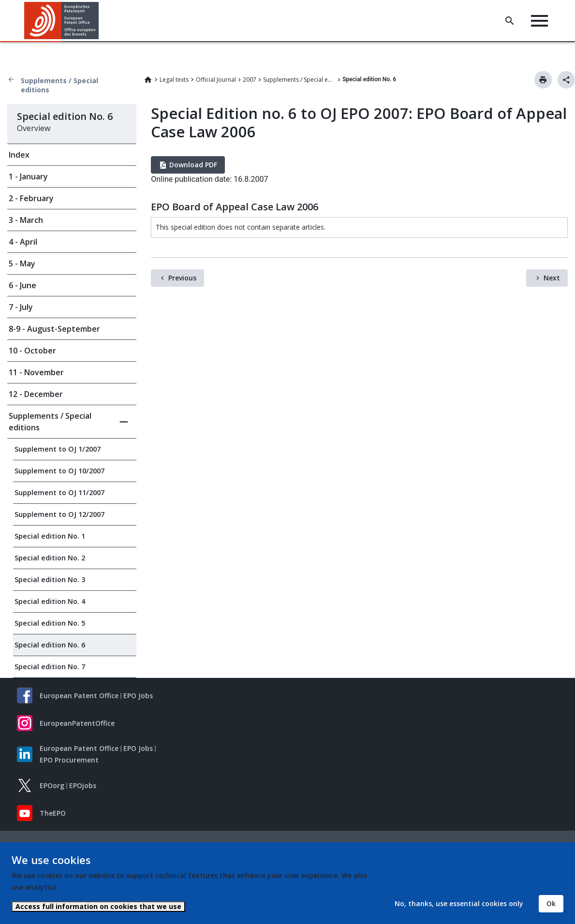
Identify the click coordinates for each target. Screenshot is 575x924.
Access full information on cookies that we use (98, 906)
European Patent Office (79, 696)
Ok (551, 903)
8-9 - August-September (54, 329)
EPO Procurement (69, 760)
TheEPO (53, 813)
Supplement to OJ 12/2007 (59, 514)
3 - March (26, 220)
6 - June (22, 285)
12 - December (36, 394)
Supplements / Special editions (59, 85)
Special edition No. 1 (50, 536)
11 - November (36, 372)
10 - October (32, 351)
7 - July (21, 307)
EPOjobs (83, 785)
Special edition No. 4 (50, 601)
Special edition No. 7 (50, 667)
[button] (100, 21)
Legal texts (174, 80)
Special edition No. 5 (50, 623)
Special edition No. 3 (50, 579)
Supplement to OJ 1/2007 (58, 449)
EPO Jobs (138, 696)
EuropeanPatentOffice (77, 723)
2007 (250, 80)
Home (148, 80)
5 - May (22, 264)
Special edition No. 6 (50, 645)
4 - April (23, 242)
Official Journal (216, 80)
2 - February (31, 198)
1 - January (28, 176)
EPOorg (52, 785)
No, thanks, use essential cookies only (459, 903)
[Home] (62, 21)
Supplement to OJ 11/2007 (59, 492)
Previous (182, 278)
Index (19, 155)
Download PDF (193, 165)
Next (552, 278)
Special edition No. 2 (50, 558)
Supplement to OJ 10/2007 (59, 471)
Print (543, 80)
